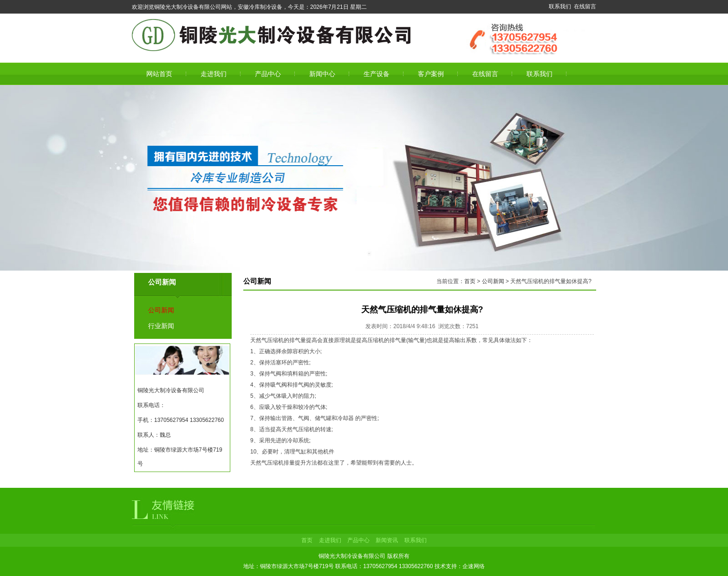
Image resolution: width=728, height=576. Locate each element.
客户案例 (431, 74)
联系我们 (560, 6)
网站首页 (159, 74)
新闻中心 (322, 74)
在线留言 (585, 6)
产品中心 (268, 74)
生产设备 (377, 74)
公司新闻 (161, 310)
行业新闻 (161, 326)
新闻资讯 (387, 540)
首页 (470, 281)
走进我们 (214, 74)
